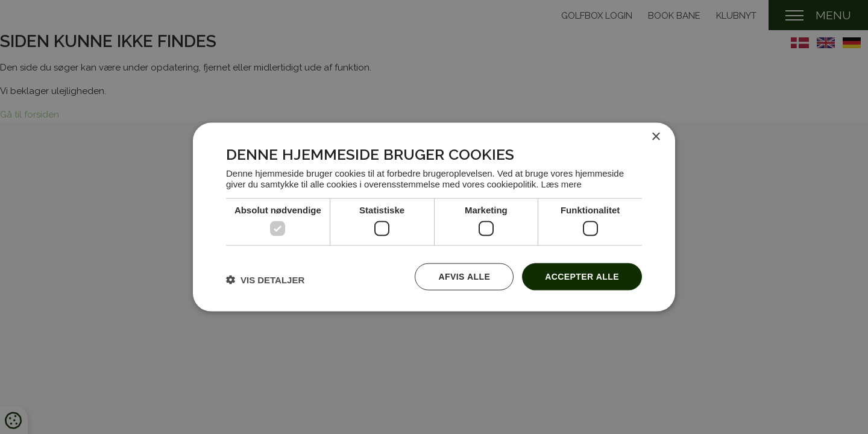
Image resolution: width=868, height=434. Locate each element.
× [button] (656, 137)
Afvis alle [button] (464, 276)
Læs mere (561, 183)
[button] (265, 280)
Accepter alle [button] (582, 276)
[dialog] (434, 217)
